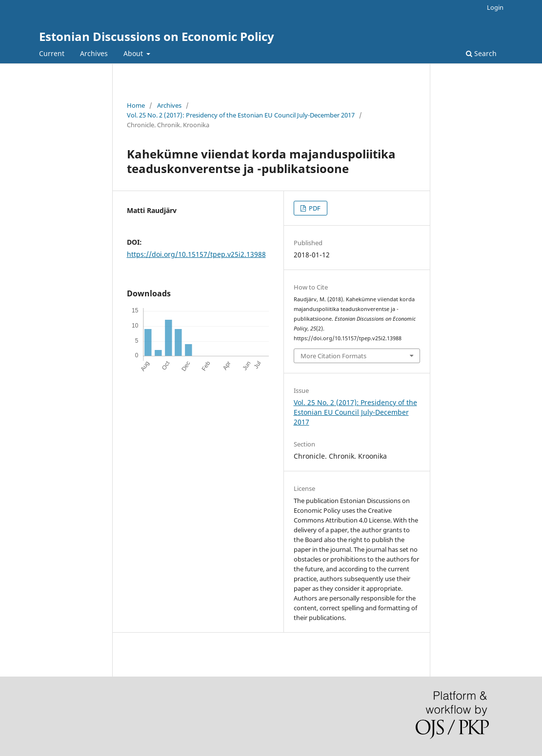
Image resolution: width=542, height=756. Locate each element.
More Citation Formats (333, 356)
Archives (94, 53)
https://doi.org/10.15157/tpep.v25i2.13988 (196, 254)
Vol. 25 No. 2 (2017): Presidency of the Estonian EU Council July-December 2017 (241, 115)
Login (495, 7)
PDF (314, 208)
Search (481, 53)
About (134, 53)
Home (136, 105)
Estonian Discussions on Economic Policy (157, 36)
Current (52, 53)
